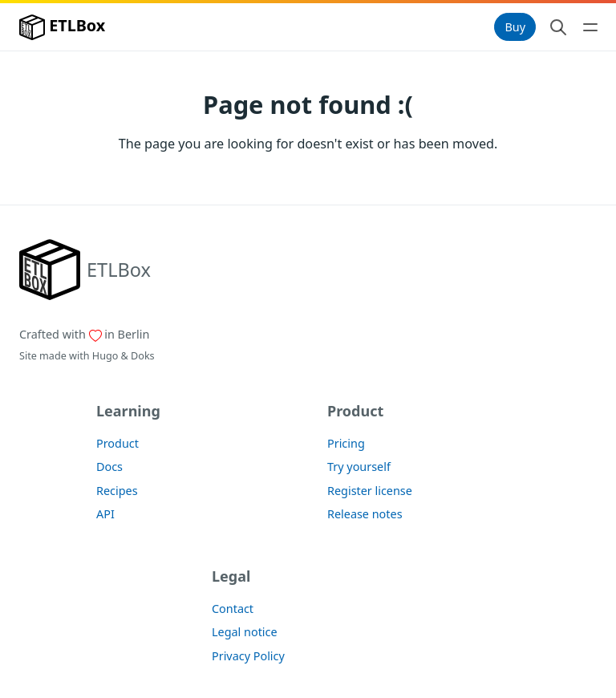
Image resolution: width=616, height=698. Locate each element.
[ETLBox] (85, 270)
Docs (109, 467)
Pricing (346, 443)
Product (118, 443)
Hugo (105, 356)
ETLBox (62, 27)
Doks (143, 356)
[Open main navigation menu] (590, 27)
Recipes (117, 491)
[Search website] (558, 27)
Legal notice (245, 632)
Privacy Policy (248, 656)
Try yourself (359, 467)
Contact (233, 609)
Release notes (365, 514)
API (105, 514)
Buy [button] (515, 27)
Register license (370, 491)
